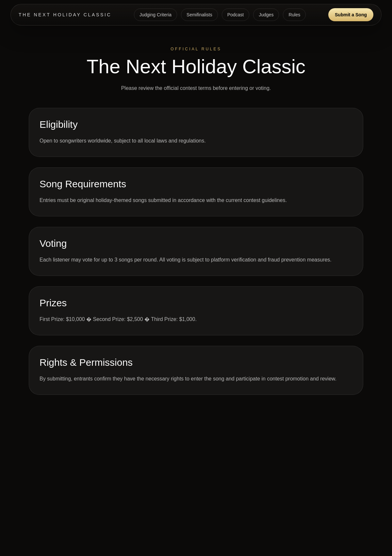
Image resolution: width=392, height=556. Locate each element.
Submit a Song (351, 15)
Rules (294, 15)
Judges (266, 15)
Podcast (236, 15)
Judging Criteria (155, 15)
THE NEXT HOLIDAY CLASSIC (65, 15)
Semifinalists (199, 15)
